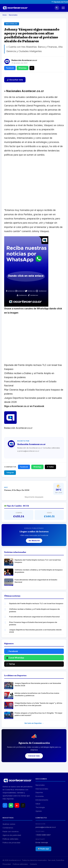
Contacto (33, 864)
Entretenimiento (42, 800)
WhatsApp (23, 68)
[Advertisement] (34, 184)
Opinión (39, 811)
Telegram (10, 473)
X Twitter (50, 467)
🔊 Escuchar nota (15, 80)
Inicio (5, 15)
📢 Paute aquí (43, 849)
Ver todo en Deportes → (34, 723)
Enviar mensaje (42, 842)
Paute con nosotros (11, 831)
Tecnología (40, 807)
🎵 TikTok (10, 664)
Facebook (10, 68)
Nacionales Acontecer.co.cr (24, 91)
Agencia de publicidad (12, 835)
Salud (38, 804)
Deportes (39, 792)
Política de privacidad (11, 843)
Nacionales (13, 15)
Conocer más (34, 756)
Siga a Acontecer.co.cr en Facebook (24, 406)
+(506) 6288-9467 (43, 835)
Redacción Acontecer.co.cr (24, 60)
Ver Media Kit (34, 541)
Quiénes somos (9, 824)
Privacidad (7, 864)
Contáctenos (8, 828)
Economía (40, 796)
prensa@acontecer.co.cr (46, 827)
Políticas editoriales (10, 839)
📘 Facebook (12, 651)
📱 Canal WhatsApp (15, 658)
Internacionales (42, 789)
